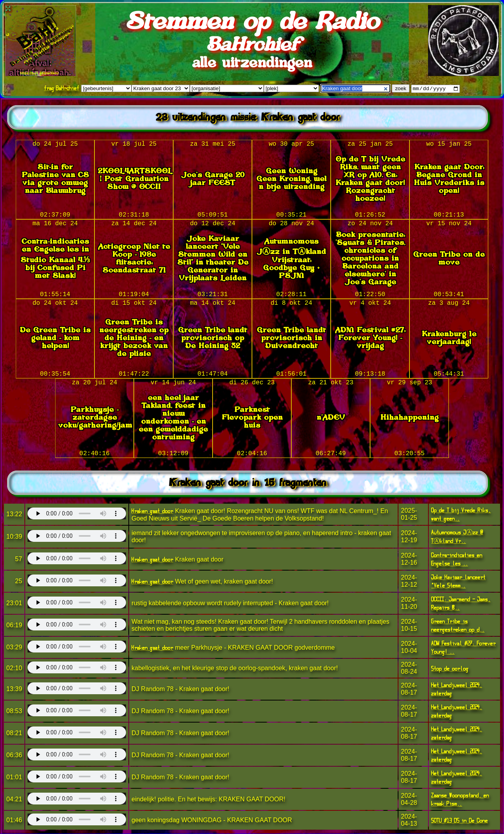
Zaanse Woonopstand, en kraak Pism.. (460, 800)
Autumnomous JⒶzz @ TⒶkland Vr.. (457, 537)
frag (49, 88)
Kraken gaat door (152, 511)
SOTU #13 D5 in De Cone (460, 821)
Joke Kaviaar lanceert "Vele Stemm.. (458, 582)
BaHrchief (68, 88)
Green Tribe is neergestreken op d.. (458, 626)
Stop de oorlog (450, 669)
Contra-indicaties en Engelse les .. (457, 560)
